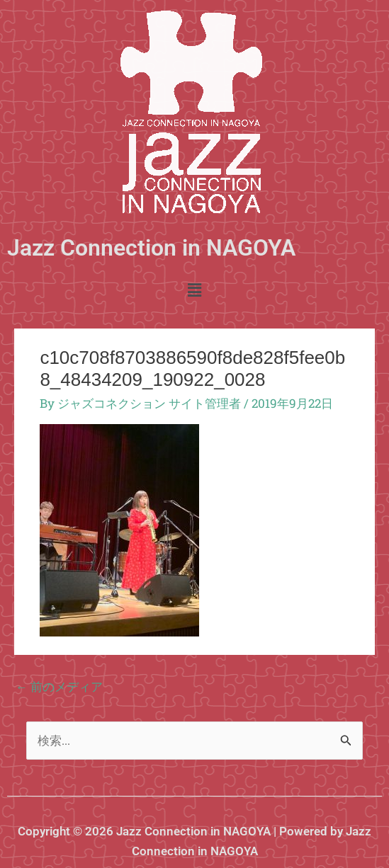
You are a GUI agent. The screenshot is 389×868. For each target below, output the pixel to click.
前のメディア (59, 686)
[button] (194, 291)
